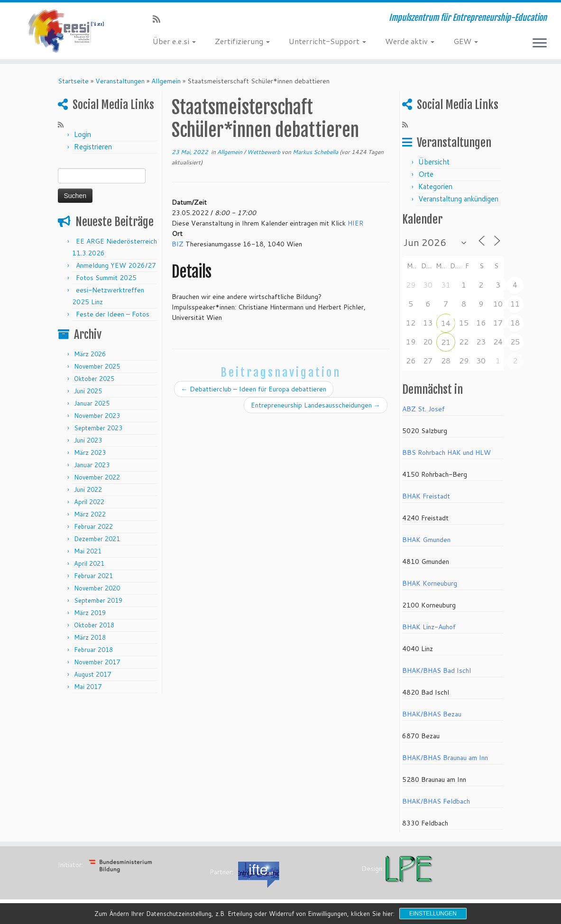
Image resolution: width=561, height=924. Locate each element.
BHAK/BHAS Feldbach (436, 801)
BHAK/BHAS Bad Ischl (437, 670)
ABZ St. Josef (423, 409)
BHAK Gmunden (426, 540)
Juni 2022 (88, 489)
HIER (355, 223)
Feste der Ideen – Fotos (113, 314)
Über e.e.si (174, 41)
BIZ (178, 244)
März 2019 (90, 613)
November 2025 (97, 366)
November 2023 (97, 416)
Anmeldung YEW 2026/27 (116, 265)
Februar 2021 (93, 576)
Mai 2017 (88, 687)
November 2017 (97, 662)
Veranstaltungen (120, 81)
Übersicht (434, 162)
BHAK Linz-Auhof (429, 627)
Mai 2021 (88, 551)
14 (446, 323)
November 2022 (97, 477)
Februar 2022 (93, 526)
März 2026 (90, 354)
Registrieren (93, 147)
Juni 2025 (88, 391)
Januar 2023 (92, 465)
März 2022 (90, 514)
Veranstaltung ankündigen (458, 199)
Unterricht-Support (327, 41)
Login (83, 134)
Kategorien (435, 186)
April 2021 (89, 563)
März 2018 (90, 637)
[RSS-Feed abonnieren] (160, 19)
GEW (466, 41)
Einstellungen (433, 914)
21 (446, 342)
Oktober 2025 (94, 379)
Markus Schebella (315, 152)
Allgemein (166, 81)
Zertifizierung (242, 41)
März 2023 (90, 453)
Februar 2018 (93, 650)
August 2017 (92, 674)
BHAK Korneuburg (430, 583)
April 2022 (89, 502)
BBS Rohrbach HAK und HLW (446, 453)
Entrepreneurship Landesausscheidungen (316, 405)
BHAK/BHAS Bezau (432, 714)
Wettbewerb (264, 152)
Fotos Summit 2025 (106, 278)
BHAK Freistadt (426, 496)
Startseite (73, 81)
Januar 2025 (92, 403)
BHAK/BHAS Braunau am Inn (445, 758)
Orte (426, 174)
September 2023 (98, 428)
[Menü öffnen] (540, 44)
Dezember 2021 (97, 539)
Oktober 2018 (94, 625)
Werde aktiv (410, 41)
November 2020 (97, 588)
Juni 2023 (88, 440)
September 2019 (98, 600)
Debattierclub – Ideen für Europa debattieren (254, 389)
